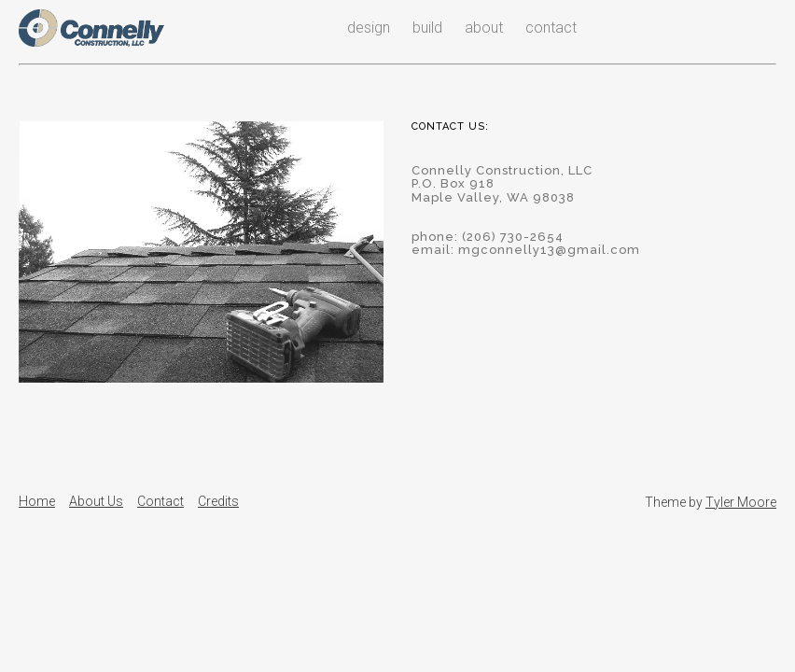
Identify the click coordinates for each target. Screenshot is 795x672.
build (427, 28)
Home (37, 501)
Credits (218, 501)
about (484, 28)
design (369, 28)
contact (551, 28)
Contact (160, 501)
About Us (96, 501)
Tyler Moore (741, 502)
